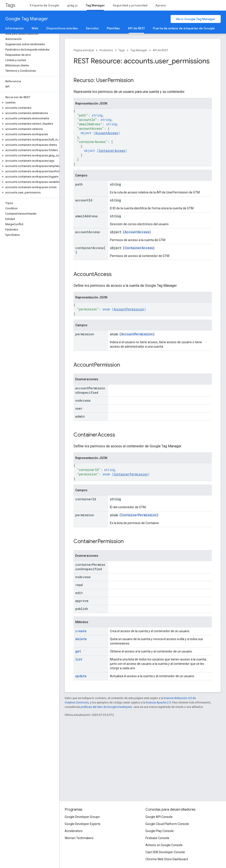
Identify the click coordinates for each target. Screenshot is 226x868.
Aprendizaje (165, 5)
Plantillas (113, 28)
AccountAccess (107, 133)
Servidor (92, 28)
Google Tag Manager (27, 19)
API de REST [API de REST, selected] (136, 28)
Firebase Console (157, 838)
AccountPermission (129, 309)
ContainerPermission (131, 474)
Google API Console (159, 817)
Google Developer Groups (82, 817)
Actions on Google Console (164, 845)
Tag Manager (139, 50)
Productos (106, 50)
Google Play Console (160, 831)
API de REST (160, 50)
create (81, 631)
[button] (29, 103)
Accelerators (74, 831)
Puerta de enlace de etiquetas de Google (184, 28)
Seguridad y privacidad (130, 5)
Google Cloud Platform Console (167, 824)
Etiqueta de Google (44, 5)
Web (35, 28)
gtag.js (72, 5)
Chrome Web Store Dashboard (167, 859)
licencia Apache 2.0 (158, 702)
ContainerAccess (112, 151)
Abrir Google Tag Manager (196, 19)
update (81, 676)
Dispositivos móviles (62, 28)
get (78, 651)
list (79, 659)
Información (14, 28)
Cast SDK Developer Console (165, 852)
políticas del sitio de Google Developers (106, 707)
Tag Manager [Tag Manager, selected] (95, 5)
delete (81, 639)
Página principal (84, 50)
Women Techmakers (79, 838)
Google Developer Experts (83, 824)
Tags (10, 5)
